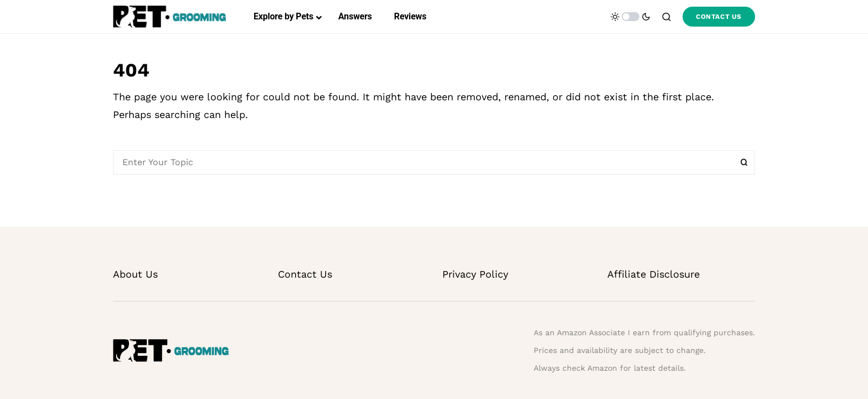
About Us (135, 274)
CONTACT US (719, 17)
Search (744, 162)
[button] (631, 17)
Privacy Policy (475, 274)
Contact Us (305, 274)
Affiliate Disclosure (653, 274)
